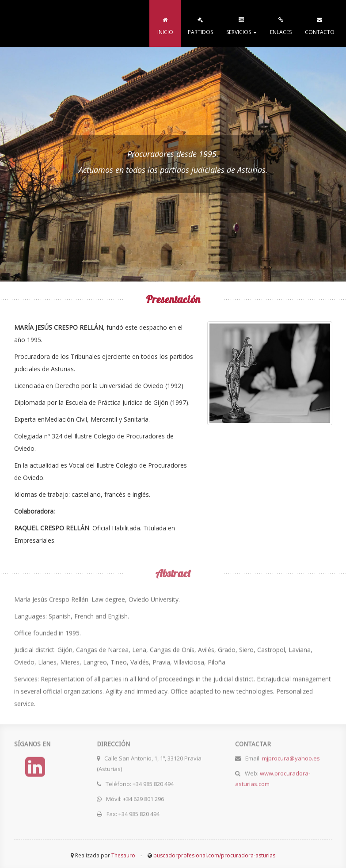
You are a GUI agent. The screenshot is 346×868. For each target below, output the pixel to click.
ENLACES (281, 24)
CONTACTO (320, 24)
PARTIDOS (200, 24)
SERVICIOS (241, 24)
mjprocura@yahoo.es (291, 756)
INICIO (165, 24)
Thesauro (123, 855)
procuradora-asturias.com (64, 23)
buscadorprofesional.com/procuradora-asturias (214, 855)
